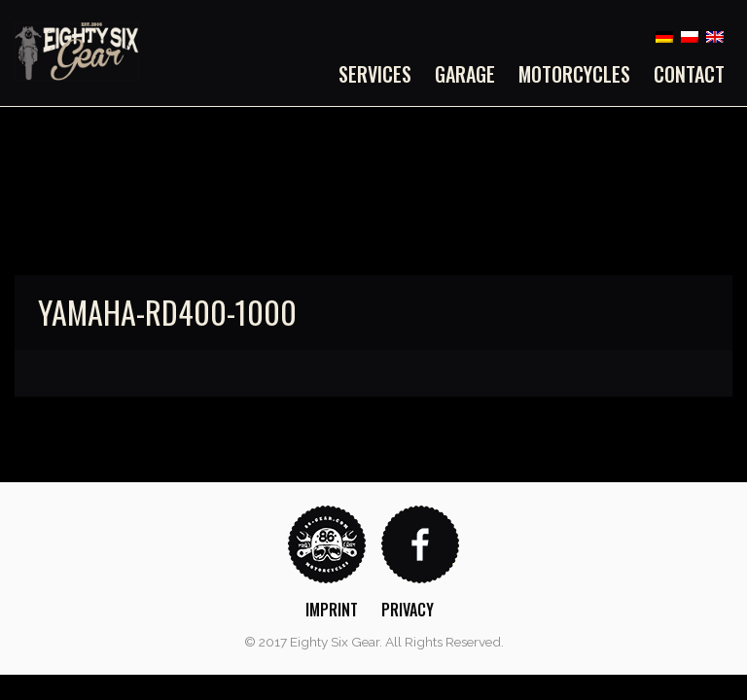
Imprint (332, 610)
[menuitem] (381, 74)
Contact (689, 74)
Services (375, 74)
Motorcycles (574, 74)
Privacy (408, 610)
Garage (465, 74)
